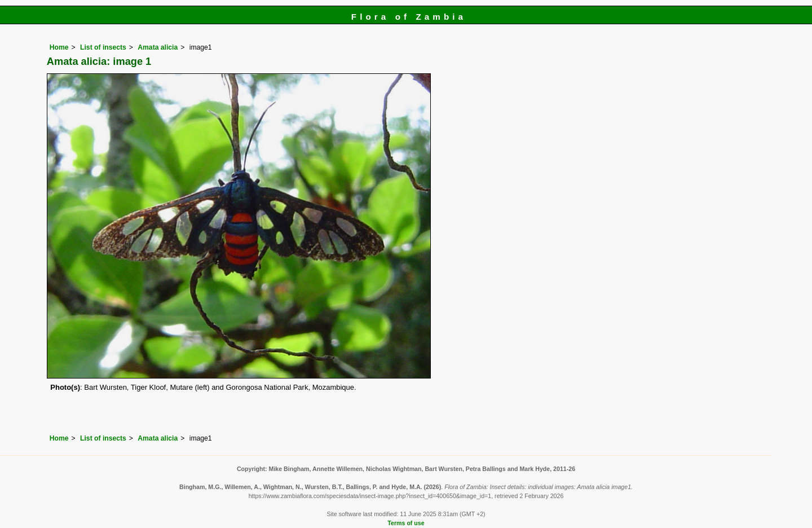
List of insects (103, 47)
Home (59, 47)
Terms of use (406, 523)
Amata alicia (158, 47)
